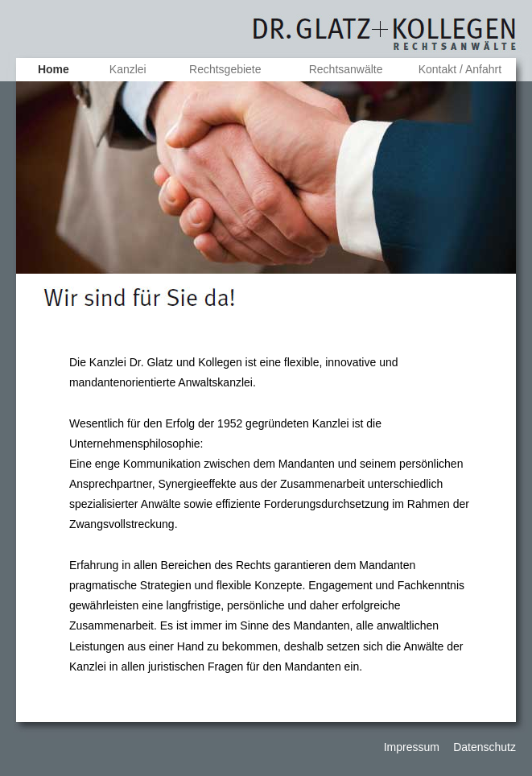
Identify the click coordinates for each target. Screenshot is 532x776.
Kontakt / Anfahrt (460, 69)
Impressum (413, 747)
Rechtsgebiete (225, 69)
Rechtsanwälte (346, 69)
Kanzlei (128, 69)
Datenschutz (485, 747)
